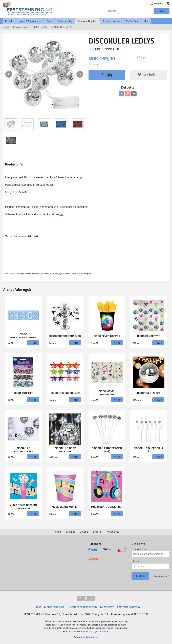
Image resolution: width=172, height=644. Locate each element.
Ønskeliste (149, 75)
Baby (49, 21)
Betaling (84, 532)
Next (83, 74)
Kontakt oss (113, 532)
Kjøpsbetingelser (54, 607)
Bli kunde (70, 532)
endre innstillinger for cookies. (96, 631)
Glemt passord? (162, 576)
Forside (9, 21)
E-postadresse (139, 549)
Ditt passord (138, 562)
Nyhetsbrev (107, 607)
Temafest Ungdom (88, 21)
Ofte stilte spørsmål (129, 607)
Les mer (72, 631)
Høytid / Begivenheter (30, 21)
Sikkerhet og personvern (82, 607)
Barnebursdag (65, 21)
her (61, 214)
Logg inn (98, 532)
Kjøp (107, 75)
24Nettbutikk (92, 637)
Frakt (38, 607)
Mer (146, 21)
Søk (162, 11)
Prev (12, 74)
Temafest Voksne (112, 21)
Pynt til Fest (132, 21)
